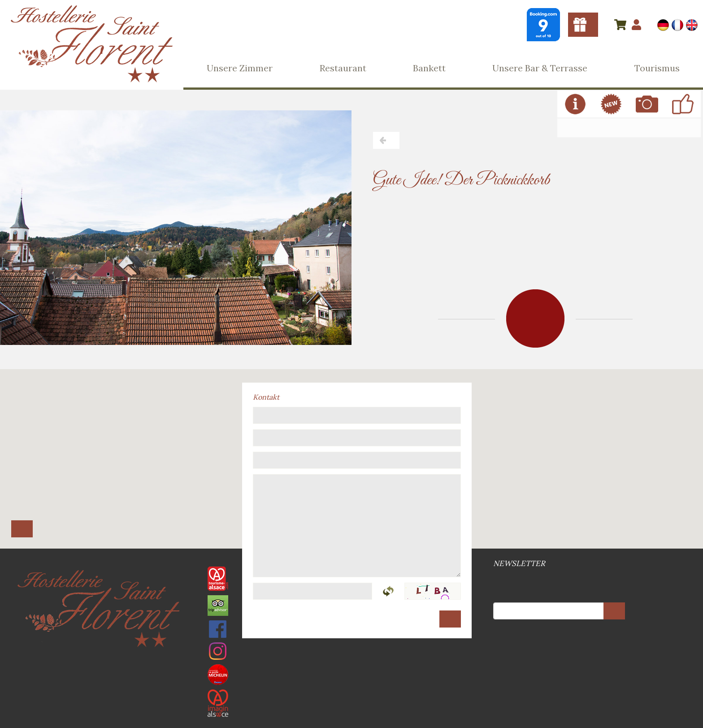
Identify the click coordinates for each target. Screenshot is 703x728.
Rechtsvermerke (351, 653)
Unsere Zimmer (240, 68)
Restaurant (343, 68)
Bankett (429, 68)
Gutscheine (583, 25)
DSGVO (354, 653)
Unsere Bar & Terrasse (540, 68)
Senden (450, 619)
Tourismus (657, 68)
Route (22, 529)
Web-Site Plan (352, 653)
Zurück (386, 140)
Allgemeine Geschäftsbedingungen (349, 653)
